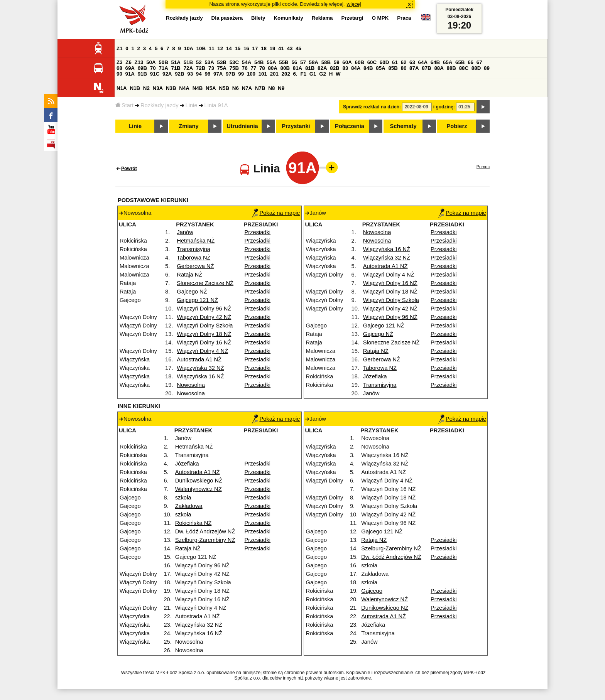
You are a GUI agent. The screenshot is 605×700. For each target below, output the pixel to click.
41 (281, 48)
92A (167, 74)
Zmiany (188, 126)
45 (298, 48)
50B (163, 62)
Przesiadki (258, 232)
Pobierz (457, 126)
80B (285, 68)
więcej (354, 4)
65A (448, 62)
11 (212, 48)
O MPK (380, 18)
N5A (211, 88)
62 (404, 62)
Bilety (258, 18)
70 (153, 68)
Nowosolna (191, 385)
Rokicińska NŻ (193, 523)
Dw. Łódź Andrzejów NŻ (205, 531)
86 (404, 68)
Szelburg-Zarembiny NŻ (205, 540)
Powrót (129, 169)
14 (229, 48)
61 (395, 62)
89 (487, 68)
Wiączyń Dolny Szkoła (205, 326)
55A (271, 62)
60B (360, 62)
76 (245, 68)
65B (460, 62)
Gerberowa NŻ (195, 266)
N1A (122, 88)
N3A (158, 88)
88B (451, 68)
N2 (146, 88)
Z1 (120, 48)
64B (435, 62)
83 (345, 68)
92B (179, 74)
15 (237, 48)
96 (207, 74)
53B (222, 62)
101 (263, 74)
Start (124, 105)
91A (130, 74)
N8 (271, 88)
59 (337, 62)
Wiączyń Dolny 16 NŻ (204, 342)
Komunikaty (288, 18)
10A (189, 48)
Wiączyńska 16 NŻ (200, 376)
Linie (192, 105)
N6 (236, 88)
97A (218, 74)
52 (199, 62)
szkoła (183, 498)
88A (439, 68)
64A (423, 62)
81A (297, 68)
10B (201, 48)
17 (255, 48)
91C (155, 74)
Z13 (139, 62)
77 (253, 68)
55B (284, 62)
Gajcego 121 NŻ (197, 300)
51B (188, 62)
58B (326, 62)
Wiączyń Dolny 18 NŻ (204, 334)
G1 (313, 74)
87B (426, 68)
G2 (323, 74)
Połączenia (350, 126)
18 (264, 48)
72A (188, 68)
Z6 (128, 62)
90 (119, 74)
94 (199, 74)
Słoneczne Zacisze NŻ (205, 283)
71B (176, 68)
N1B (135, 88)
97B (230, 74)
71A (163, 68)
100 (251, 74)
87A (414, 68)
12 (220, 48)
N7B (260, 88)
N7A (247, 88)
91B (142, 74)
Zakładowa (189, 506)
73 (211, 68)
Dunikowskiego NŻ (199, 481)
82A (322, 68)
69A (130, 68)
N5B (224, 88)
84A (356, 68)
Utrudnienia (242, 126)
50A (151, 62)
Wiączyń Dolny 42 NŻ (204, 317)
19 (273, 48)
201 (274, 74)
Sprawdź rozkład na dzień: (372, 107)
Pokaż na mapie (276, 213)
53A (209, 62)
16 (246, 48)
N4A (184, 88)
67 (479, 62)
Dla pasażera (227, 18)
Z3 (120, 62)
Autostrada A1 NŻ (199, 359)
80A (272, 68)
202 (286, 74)
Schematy (403, 126)
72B (201, 68)
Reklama (322, 18)
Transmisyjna (193, 249)
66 (471, 62)
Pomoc (483, 167)
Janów (185, 232)
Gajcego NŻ (192, 292)
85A (380, 68)
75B (234, 68)
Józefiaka (375, 376)
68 (119, 68)
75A (222, 68)
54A (247, 62)
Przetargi (352, 18)
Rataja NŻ (189, 275)
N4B (198, 88)
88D (476, 68)
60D (384, 62)
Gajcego (372, 591)
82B (335, 68)
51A (176, 62)
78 (262, 68)
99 (241, 74)
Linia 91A (216, 105)
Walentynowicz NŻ (199, 489)
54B (259, 62)
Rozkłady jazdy (160, 105)
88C (464, 68)
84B (368, 68)
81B (310, 68)
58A (314, 62)
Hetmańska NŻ (196, 241)
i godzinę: (444, 107)
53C (234, 62)
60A (347, 62)
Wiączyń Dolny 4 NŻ (202, 351)
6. (295, 74)
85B (393, 68)
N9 (281, 88)
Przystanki (296, 126)
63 (412, 62)
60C (372, 62)
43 (290, 48)
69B (142, 68)
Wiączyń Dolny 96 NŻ (204, 309)
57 (303, 62)
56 (294, 62)
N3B (171, 88)
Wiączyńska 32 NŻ (200, 368)
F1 (303, 74)
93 (190, 74)
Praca (404, 18)
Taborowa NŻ (193, 258)
